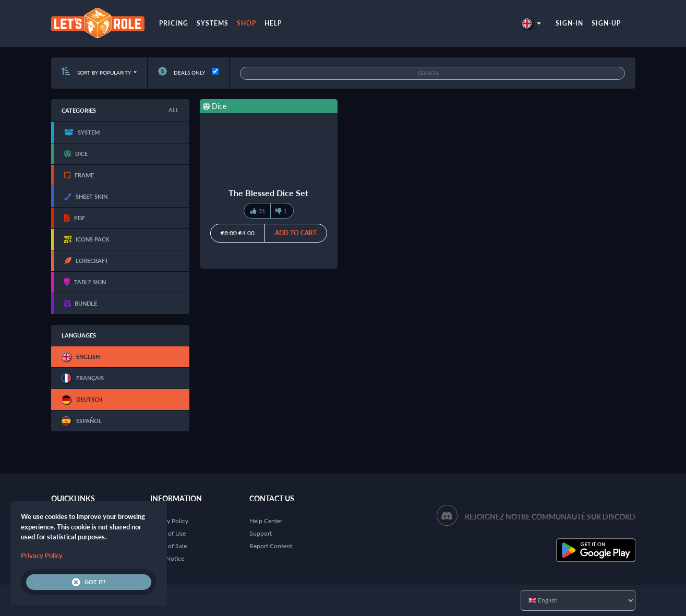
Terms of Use (168, 533)
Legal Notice (167, 558)
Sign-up (606, 23)
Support (261, 533)
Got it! (89, 582)
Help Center (266, 521)
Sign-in (569, 23)
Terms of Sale (169, 546)
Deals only (182, 73)
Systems (213, 23)
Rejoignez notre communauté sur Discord (550, 517)
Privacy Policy (169, 521)
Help (273, 23)
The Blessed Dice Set (268, 193)
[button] (531, 23)
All (174, 110)
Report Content (271, 546)
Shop (246, 23)
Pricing (174, 23)
